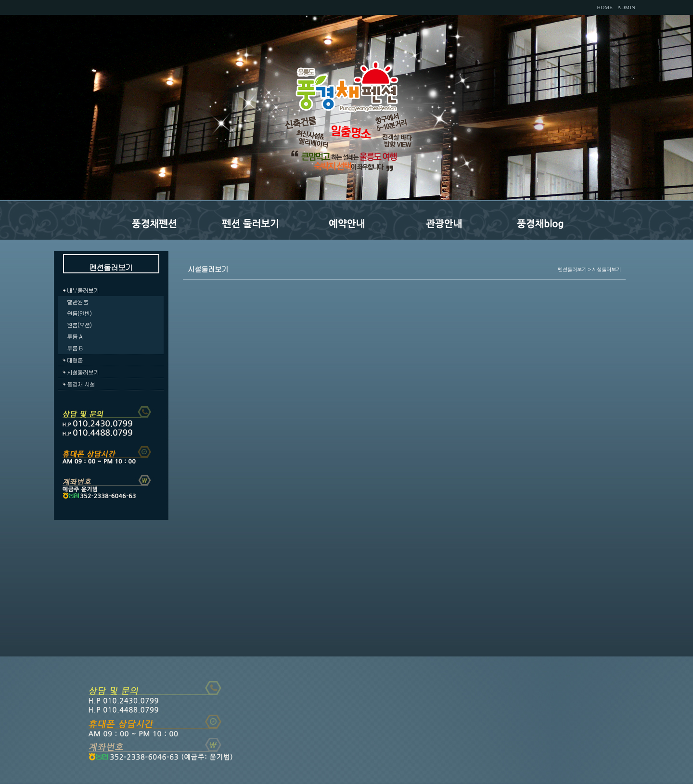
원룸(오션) (79, 325)
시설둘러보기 (83, 372)
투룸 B (75, 348)
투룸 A (75, 336)
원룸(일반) (79, 313)
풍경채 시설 (81, 384)
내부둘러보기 (83, 290)
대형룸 (75, 360)
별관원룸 (77, 302)
